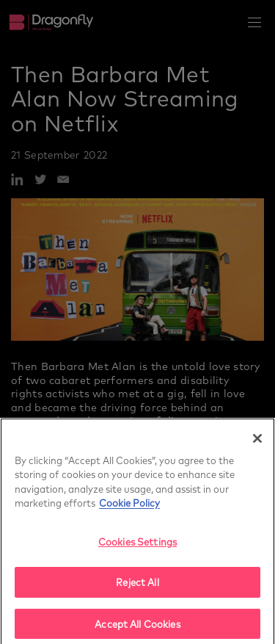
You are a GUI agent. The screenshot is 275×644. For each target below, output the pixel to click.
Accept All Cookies (137, 627)
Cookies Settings (137, 544)
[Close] (257, 441)
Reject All (137, 586)
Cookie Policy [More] (129, 506)
